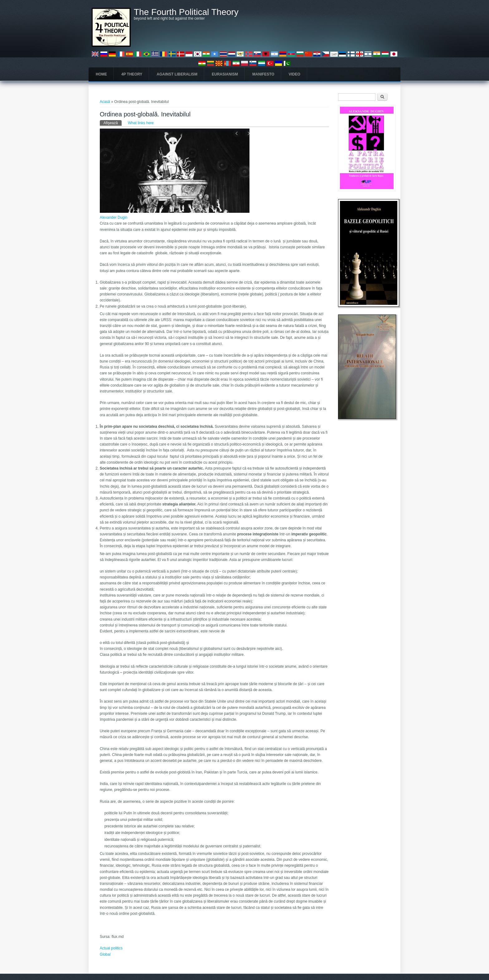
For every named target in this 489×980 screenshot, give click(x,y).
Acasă (105, 102)
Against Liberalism (177, 74)
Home (101, 74)
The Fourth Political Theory (186, 12)
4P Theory (132, 74)
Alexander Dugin (114, 217)
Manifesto (263, 74)
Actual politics (111, 948)
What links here (141, 123)
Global (105, 954)
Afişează (113, 123)
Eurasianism (225, 74)
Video (295, 74)
